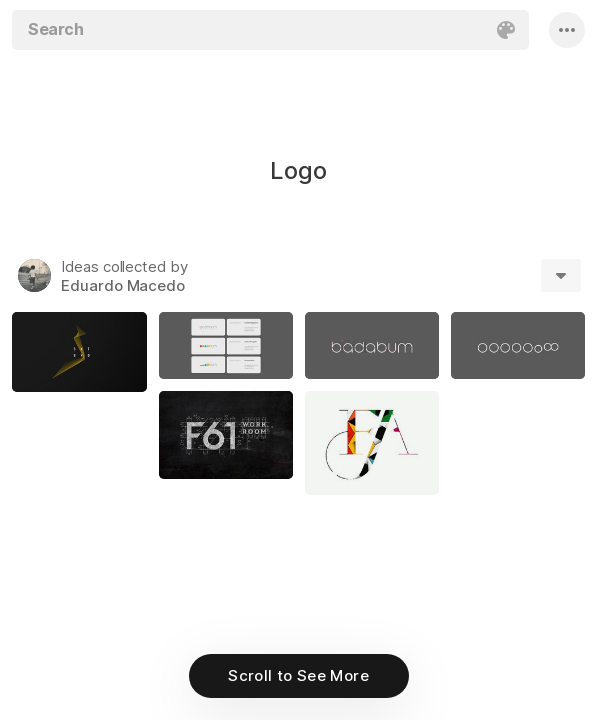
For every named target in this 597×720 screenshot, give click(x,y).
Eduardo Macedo (123, 285)
